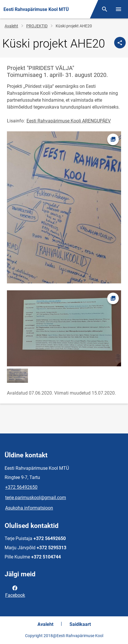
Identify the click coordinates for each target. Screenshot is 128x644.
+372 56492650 (21, 487)
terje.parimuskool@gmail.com (36, 498)
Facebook (15, 591)
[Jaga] (120, 43)
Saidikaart (80, 624)
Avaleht (11, 26)
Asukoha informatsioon (29, 508)
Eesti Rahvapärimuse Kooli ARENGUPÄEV (69, 121)
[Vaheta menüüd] (118, 9)
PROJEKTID (37, 26)
